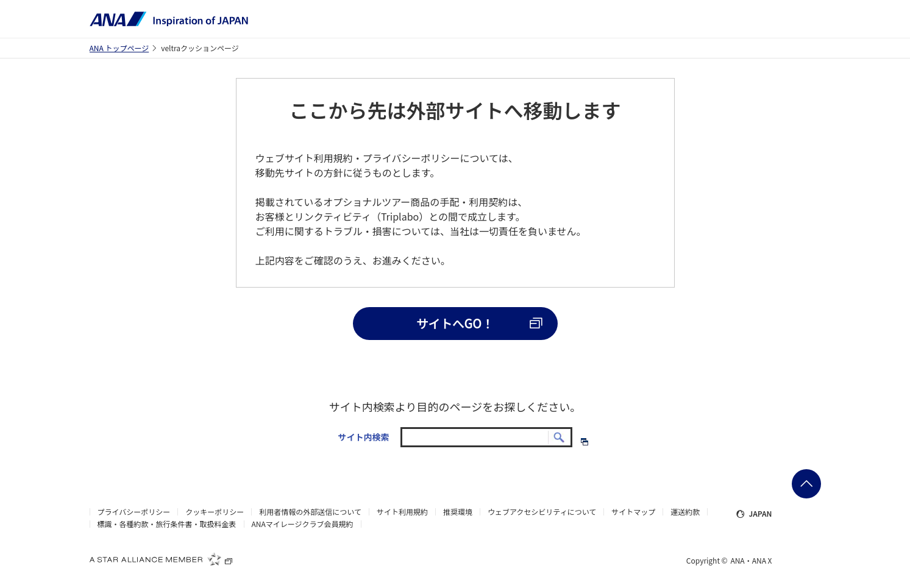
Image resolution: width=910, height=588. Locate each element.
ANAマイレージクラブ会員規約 (303, 524)
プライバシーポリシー (134, 512)
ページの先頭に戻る (806, 484)
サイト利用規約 (402, 512)
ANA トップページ (119, 48)
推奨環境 (458, 512)
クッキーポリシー (215, 512)
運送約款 (685, 512)
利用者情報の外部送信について (310, 512)
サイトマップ (633, 512)
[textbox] (486, 437)
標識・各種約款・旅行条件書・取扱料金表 (167, 524)
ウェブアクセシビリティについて (542, 512)
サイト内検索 (363, 437)
